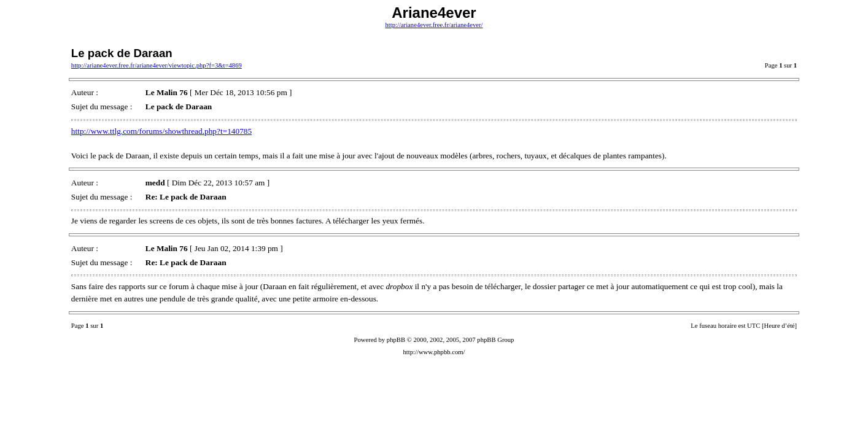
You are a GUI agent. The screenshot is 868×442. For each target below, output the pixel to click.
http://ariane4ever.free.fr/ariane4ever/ (434, 25)
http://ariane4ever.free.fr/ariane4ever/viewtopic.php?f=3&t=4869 (157, 65)
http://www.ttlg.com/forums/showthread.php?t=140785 (161, 131)
